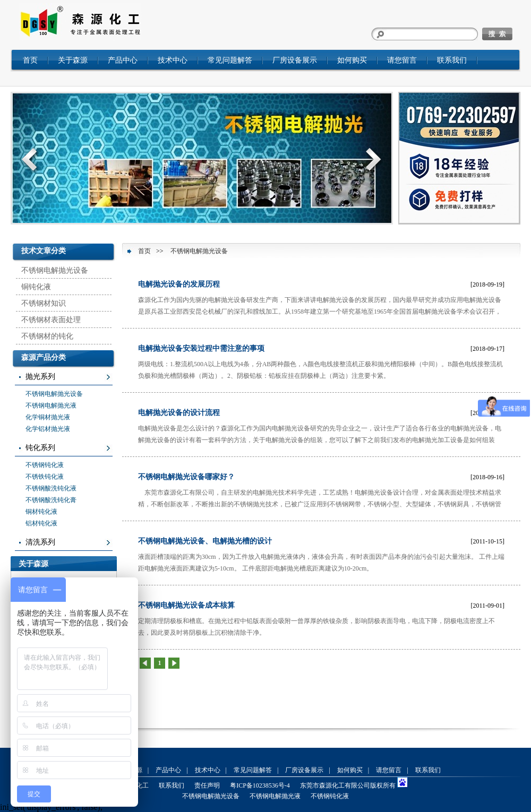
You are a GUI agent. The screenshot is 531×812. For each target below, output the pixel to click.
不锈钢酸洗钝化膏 (51, 500)
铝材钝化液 (41, 523)
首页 (30, 60)
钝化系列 (40, 448)
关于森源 (73, 60)
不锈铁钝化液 (45, 477)
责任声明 (207, 785)
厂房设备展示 (295, 60)
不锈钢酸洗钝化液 (51, 488)
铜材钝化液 (41, 512)
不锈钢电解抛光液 (51, 405)
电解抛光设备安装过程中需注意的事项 (201, 348)
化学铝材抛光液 (48, 429)
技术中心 (173, 60)
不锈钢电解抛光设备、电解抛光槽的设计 (205, 541)
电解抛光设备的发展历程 (179, 284)
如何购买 (352, 60)
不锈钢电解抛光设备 (55, 270)
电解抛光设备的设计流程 (179, 413)
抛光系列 (40, 377)
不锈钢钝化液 (45, 465)
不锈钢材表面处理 (51, 320)
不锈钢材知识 (44, 303)
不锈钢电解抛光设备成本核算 (186, 605)
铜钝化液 (36, 287)
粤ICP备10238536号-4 (260, 785)
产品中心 (123, 60)
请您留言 (402, 60)
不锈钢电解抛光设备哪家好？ (186, 477)
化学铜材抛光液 (48, 417)
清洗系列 (40, 542)
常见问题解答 (230, 60)
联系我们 (452, 60)
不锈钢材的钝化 (47, 336)
